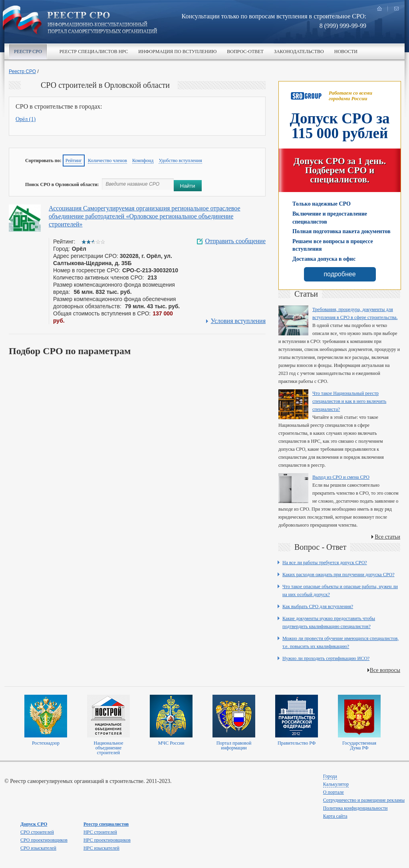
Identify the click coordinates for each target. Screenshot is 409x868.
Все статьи (387, 537)
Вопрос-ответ (245, 52)
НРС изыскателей (101, 848)
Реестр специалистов (106, 824)
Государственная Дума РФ (359, 745)
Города (330, 776)
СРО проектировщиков (44, 840)
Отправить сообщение (235, 241)
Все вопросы (385, 670)
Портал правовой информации (234, 745)
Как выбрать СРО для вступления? (318, 606)
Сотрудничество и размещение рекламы (364, 800)
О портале (334, 792)
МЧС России (171, 743)
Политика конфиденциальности (355, 808)
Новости (346, 52)
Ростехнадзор (46, 743)
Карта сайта (335, 816)
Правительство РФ (297, 743)
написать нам (396, 9)
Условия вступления (238, 321)
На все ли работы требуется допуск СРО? (325, 563)
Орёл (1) (26, 119)
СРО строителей (37, 832)
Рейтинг (74, 161)
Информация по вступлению (177, 52)
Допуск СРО (34, 824)
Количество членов (107, 161)
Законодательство (299, 52)
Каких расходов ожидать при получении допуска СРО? (339, 575)
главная (379, 9)
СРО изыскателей (38, 848)
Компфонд (143, 161)
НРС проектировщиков (107, 840)
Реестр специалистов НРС (94, 52)
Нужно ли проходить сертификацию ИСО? (326, 658)
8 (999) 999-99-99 (343, 26)
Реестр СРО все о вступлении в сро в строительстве (102, 23)
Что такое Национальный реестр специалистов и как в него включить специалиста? (349, 401)
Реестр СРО (28, 52)
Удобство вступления (180, 161)
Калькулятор (336, 784)
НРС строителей (100, 832)
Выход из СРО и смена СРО (341, 477)
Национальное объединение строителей (108, 748)
